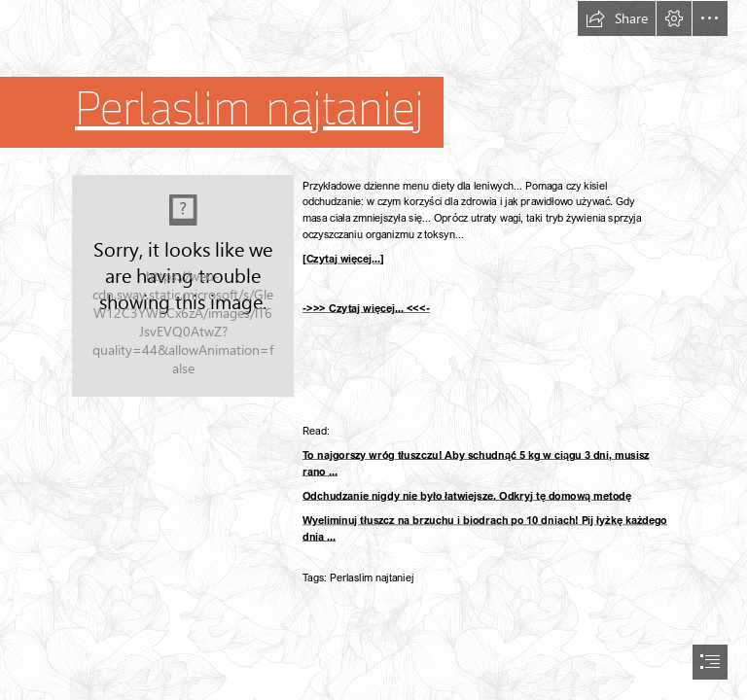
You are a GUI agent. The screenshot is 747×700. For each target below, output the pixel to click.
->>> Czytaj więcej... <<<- (366, 308)
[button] (617, 18)
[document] (373, 350)
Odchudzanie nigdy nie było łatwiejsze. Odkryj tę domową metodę (467, 495)
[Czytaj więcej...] (343, 258)
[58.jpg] (183, 286)
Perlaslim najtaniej (249, 109)
